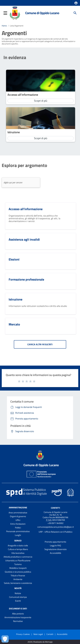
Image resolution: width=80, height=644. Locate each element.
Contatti (55, 508)
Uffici (18, 520)
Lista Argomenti (17, 26)
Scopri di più (41, 101)
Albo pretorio (18, 614)
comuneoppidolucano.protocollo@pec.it (55, 527)
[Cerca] (75, 13)
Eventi (18, 601)
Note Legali (38, 634)
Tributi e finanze (18, 576)
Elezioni (14, 259)
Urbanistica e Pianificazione (18, 561)
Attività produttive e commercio (18, 557)
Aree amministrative (18, 513)
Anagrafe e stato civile (18, 545)
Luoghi (18, 535)
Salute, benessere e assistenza (18, 583)
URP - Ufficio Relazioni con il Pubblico (55, 532)
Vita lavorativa (18, 553)
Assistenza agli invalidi (24, 239)
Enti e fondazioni (18, 524)
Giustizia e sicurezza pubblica (18, 572)
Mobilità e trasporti (18, 568)
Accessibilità (55, 553)
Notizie (18, 593)
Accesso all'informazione (23, 95)
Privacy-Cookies (23, 634)
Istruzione (14, 132)
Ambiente (18, 579)
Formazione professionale (26, 279)
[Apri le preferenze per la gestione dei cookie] (5, 639)
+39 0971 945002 (55, 523)
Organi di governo (18, 516)
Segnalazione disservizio (55, 549)
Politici (18, 528)
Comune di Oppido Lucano (42, 13)
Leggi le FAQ (55, 545)
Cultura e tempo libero (18, 549)
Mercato (14, 324)
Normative (18, 621)
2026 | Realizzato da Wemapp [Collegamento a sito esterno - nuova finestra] (40, 642)
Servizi (18, 540)
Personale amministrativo (18, 531)
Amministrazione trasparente (18, 617)
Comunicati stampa (18, 597)
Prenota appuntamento (55, 542)
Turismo (18, 564)
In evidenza (15, 57)
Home (4, 26)
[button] (76, 3)
